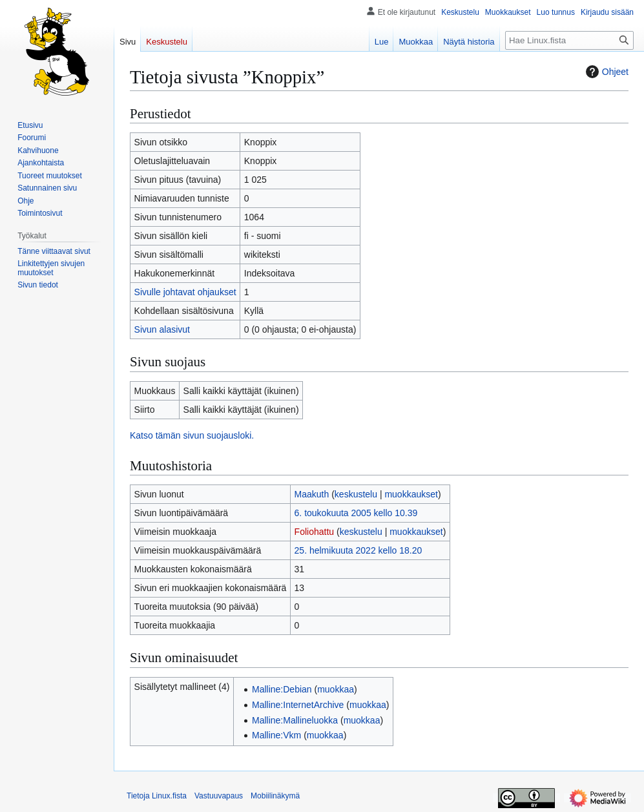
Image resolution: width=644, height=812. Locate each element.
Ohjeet (606, 72)
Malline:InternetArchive (298, 705)
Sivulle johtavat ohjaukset (185, 292)
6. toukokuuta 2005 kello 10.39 (356, 513)
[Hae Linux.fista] (569, 40)
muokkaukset (411, 494)
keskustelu (356, 494)
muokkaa (336, 689)
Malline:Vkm (276, 735)
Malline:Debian (282, 689)
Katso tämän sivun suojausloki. (192, 435)
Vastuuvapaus (219, 796)
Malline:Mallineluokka (295, 720)
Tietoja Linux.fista (157, 796)
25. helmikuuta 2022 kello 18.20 (358, 550)
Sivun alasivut (162, 329)
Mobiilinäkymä (275, 796)
